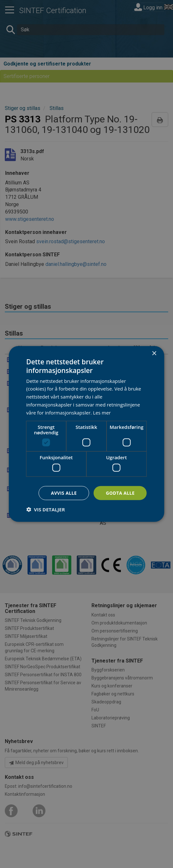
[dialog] (86, 434)
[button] (46, 509)
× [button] (154, 354)
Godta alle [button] (120, 493)
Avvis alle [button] (63, 493)
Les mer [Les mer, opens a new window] (102, 412)
